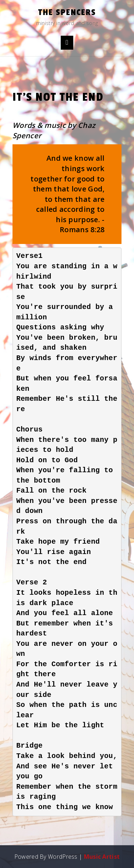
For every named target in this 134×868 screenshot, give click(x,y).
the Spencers (67, 12)
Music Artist (102, 857)
